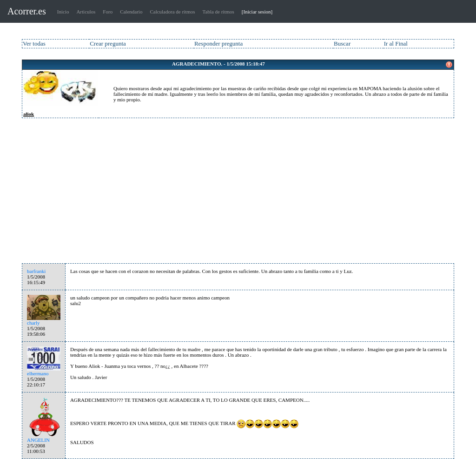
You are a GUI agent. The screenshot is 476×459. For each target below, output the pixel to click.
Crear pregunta (108, 43)
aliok (29, 114)
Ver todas (34, 43)
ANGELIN (38, 440)
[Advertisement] (238, 193)
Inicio (63, 12)
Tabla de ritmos (218, 12)
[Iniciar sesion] (257, 12)
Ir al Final (396, 43)
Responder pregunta (218, 43)
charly (33, 323)
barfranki (36, 271)
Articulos (86, 12)
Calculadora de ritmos (172, 12)
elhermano (38, 373)
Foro (108, 12)
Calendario (131, 12)
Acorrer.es (27, 11)
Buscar (342, 43)
